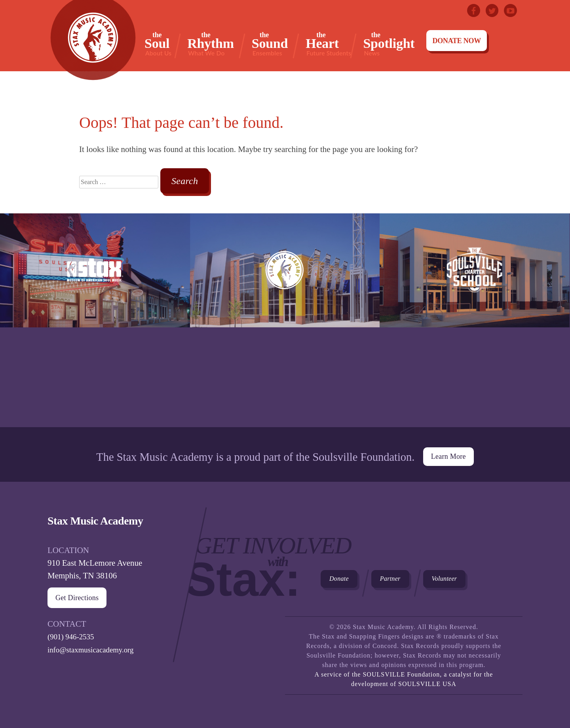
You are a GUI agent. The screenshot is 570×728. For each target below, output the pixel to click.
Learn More (448, 451)
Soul (158, 44)
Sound (270, 44)
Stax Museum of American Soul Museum (95, 320)
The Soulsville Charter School (475, 320)
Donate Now (457, 41)
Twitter (488, 12)
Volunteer (481, 579)
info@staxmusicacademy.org (96, 645)
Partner (411, 579)
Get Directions (84, 593)
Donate (346, 579)
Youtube (509, 12)
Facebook (466, 12)
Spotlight (389, 44)
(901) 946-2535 (73, 632)
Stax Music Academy (285, 320)
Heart (328, 44)
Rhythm (211, 44)
